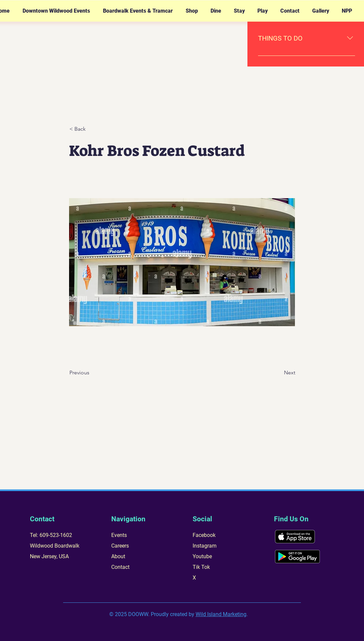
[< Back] (91, 129)
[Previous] (91, 373)
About (118, 556)
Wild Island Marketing (221, 614)
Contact (120, 567)
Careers (120, 546)
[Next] (279, 373)
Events (119, 535)
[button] (56, 11)
